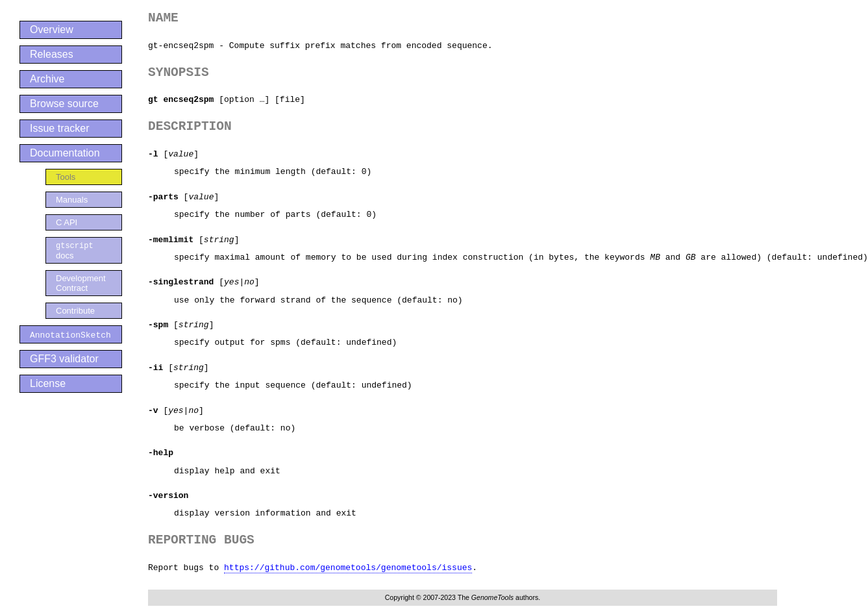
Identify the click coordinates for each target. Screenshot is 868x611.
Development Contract (81, 284)
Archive (47, 79)
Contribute (75, 311)
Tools (66, 177)
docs (75, 251)
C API (67, 222)
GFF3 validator (64, 359)
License (48, 384)
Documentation (65, 153)
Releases (52, 54)
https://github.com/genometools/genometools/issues (348, 567)
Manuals (72, 200)
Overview (52, 30)
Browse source (64, 104)
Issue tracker (60, 128)
